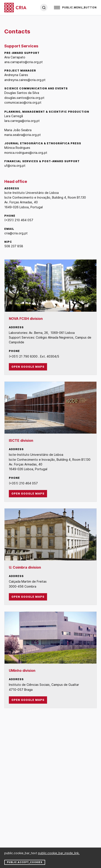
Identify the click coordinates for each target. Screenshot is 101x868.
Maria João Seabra (18, 130)
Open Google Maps (28, 367)
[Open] (75, 8)
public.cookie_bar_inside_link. (59, 853)
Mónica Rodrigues (17, 148)
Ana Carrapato (15, 57)
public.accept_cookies (25, 862)
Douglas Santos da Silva (22, 93)
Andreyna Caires (16, 75)
